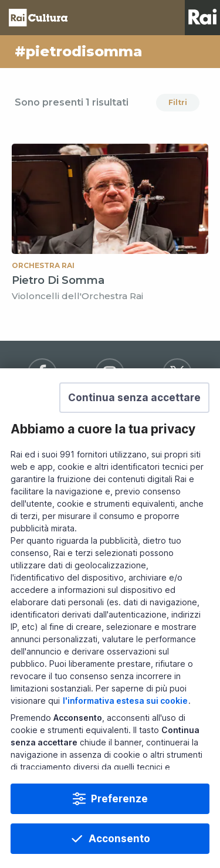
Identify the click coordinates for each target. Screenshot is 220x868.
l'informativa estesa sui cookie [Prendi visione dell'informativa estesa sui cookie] (125, 732)
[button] (134, 429)
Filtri (178, 102)
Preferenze (119, 829)
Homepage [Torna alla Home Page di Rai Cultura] (38, 18)
